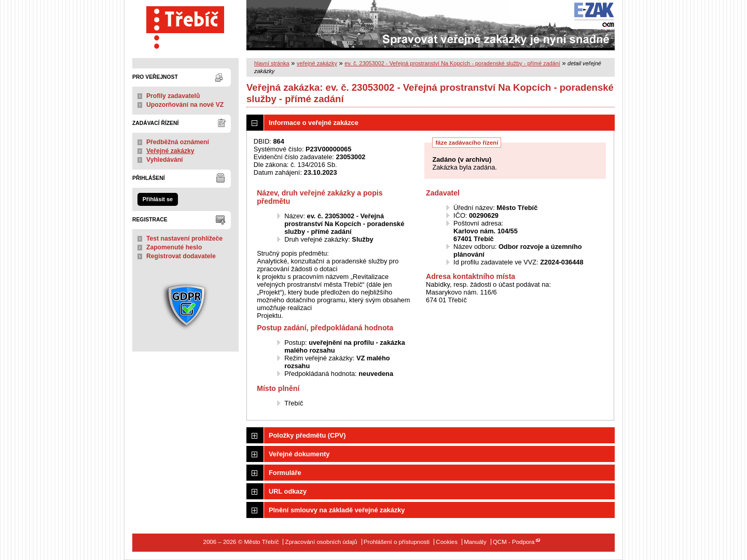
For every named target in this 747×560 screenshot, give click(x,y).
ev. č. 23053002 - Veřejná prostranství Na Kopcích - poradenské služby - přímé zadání (452, 63)
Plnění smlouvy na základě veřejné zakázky (337, 510)
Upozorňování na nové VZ (185, 105)
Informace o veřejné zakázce (314, 123)
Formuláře (285, 473)
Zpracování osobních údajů (321, 542)
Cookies (447, 542)
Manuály (475, 542)
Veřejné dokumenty (299, 454)
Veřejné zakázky (170, 151)
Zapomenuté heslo (174, 247)
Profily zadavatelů (173, 96)
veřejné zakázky (317, 63)
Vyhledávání (165, 160)
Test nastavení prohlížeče (184, 239)
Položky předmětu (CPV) (307, 435)
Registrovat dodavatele (181, 256)
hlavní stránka (272, 63)
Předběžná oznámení (178, 142)
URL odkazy (288, 491)
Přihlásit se (158, 199)
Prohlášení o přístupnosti (397, 542)
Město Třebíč (185, 25)
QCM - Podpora (514, 542)
